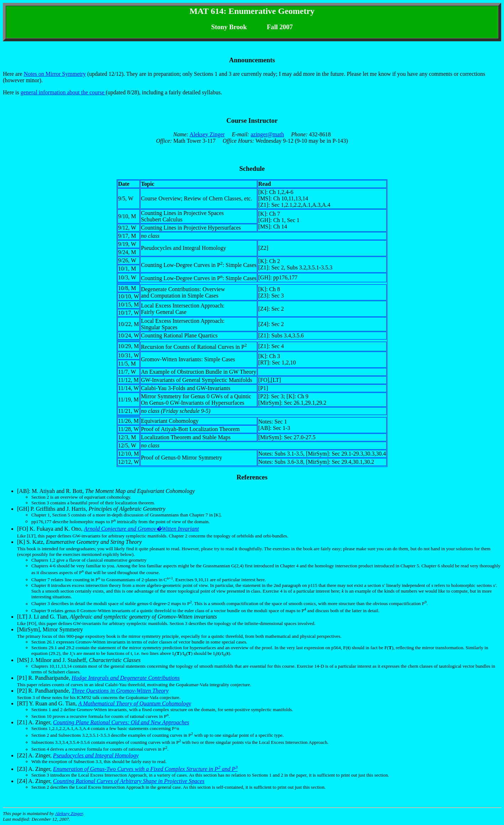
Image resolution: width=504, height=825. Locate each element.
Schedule (252, 169)
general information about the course (63, 92)
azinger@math (267, 134)
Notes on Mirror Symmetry (55, 74)
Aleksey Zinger (207, 134)
